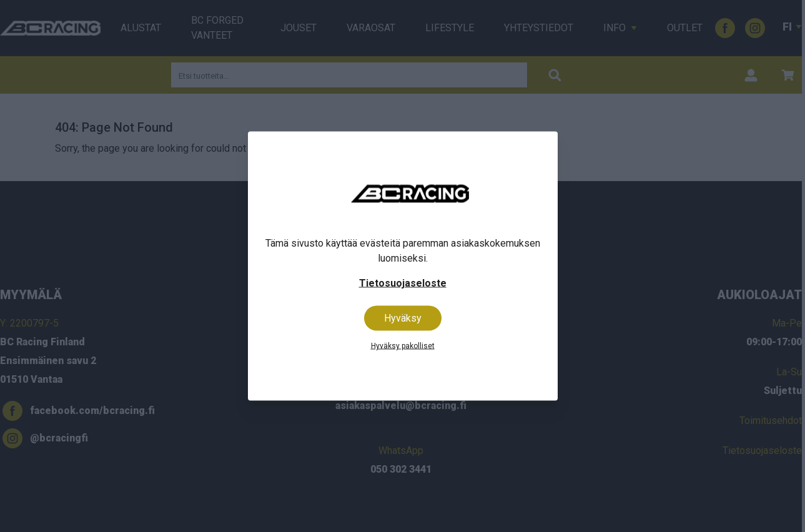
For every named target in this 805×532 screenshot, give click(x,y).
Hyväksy (403, 318)
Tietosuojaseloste (403, 283)
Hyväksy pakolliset (403, 346)
